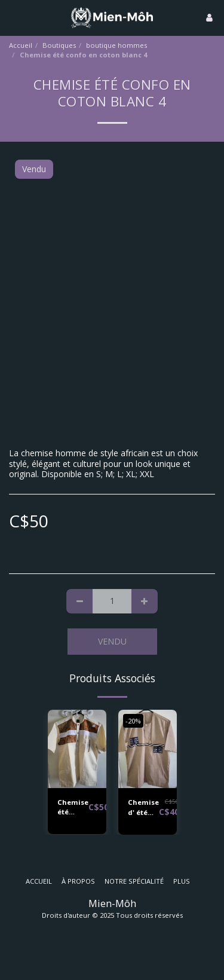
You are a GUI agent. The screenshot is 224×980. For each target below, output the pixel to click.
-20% (133, 721)
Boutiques (59, 45)
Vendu (112, 641)
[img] (77, 749)
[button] (13, 17)
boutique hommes (116, 45)
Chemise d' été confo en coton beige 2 (143, 808)
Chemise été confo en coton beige (73, 808)
